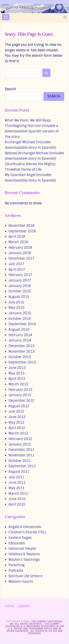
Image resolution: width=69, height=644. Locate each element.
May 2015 (16, 308)
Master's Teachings (24, 560)
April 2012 (17, 428)
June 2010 (17, 499)
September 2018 (22, 231)
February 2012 (20, 439)
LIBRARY (24, 606)
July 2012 (16, 411)
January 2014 (20, 340)
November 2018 (21, 226)
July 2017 (16, 264)
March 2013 (18, 384)
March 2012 (18, 433)
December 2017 (21, 258)
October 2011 (20, 461)
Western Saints (21, 582)
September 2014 (22, 324)
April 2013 (17, 379)
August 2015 (19, 297)
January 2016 (20, 286)
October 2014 (20, 319)
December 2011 (21, 450)
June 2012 (17, 417)
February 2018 (20, 248)
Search (10, 89)
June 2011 (17, 483)
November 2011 (21, 455)
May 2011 (16, 488)
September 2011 (22, 466)
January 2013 (20, 395)
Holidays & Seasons (24, 554)
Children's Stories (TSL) (27, 532)
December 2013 (21, 346)
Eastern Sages (20, 538)
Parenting (17, 565)
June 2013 (17, 368)
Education (17, 543)
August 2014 (19, 330)
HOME (10, 606)
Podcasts (16, 571)
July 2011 (16, 477)
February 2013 (20, 390)
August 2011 (19, 472)
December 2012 (21, 401)
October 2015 (20, 291)
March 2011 (18, 494)
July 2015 (16, 302)
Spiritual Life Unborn (25, 576)
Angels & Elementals (25, 527)
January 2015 (20, 313)
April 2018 (17, 237)
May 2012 (16, 423)
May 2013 (16, 373)
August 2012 (19, 406)
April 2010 (17, 504)
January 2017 (20, 280)
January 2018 (20, 253)
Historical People (22, 549)
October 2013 (20, 357)
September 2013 (22, 362)
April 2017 (17, 270)
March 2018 (18, 242)
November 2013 (21, 351)
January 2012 (20, 444)
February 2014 (20, 335)
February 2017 (20, 275)
